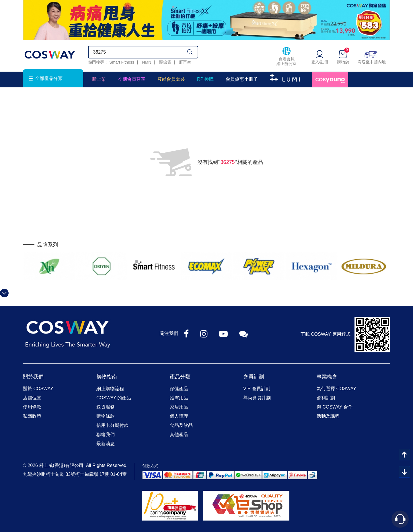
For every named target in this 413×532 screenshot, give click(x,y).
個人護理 (179, 416)
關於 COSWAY (38, 389)
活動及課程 (328, 416)
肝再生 (185, 62)
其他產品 (179, 434)
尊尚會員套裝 (171, 79)
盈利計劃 (326, 398)
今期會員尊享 (132, 79)
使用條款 (32, 407)
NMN (147, 62)
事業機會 (327, 377)
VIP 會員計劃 (257, 389)
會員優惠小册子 (242, 79)
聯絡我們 (106, 434)
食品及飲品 (181, 425)
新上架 (99, 79)
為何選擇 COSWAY (336, 389)
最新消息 (106, 444)
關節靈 (165, 62)
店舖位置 (32, 398)
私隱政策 (32, 416)
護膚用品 (179, 398)
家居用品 (179, 407)
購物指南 (107, 377)
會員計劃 (254, 377)
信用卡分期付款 (112, 425)
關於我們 (33, 377)
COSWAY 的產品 (114, 398)
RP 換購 (205, 79)
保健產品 (179, 389)
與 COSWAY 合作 (335, 407)
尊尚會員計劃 (257, 398)
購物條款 (106, 416)
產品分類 (180, 377)
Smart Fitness (122, 62)
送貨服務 (106, 407)
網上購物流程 (110, 389)
